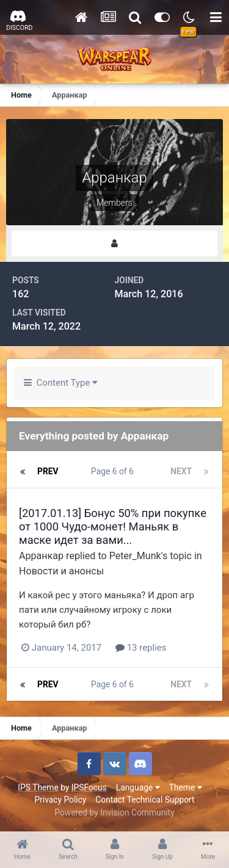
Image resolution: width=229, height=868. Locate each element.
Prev (48, 471)
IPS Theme (38, 787)
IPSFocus (89, 787)
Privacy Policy (60, 800)
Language (138, 787)
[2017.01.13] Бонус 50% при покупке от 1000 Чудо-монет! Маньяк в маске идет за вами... (113, 526)
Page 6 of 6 (114, 471)
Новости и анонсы (61, 571)
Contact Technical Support (145, 800)
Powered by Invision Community (114, 812)
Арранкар (41, 556)
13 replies (141, 648)
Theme (186, 787)
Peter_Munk (135, 556)
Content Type (61, 383)
